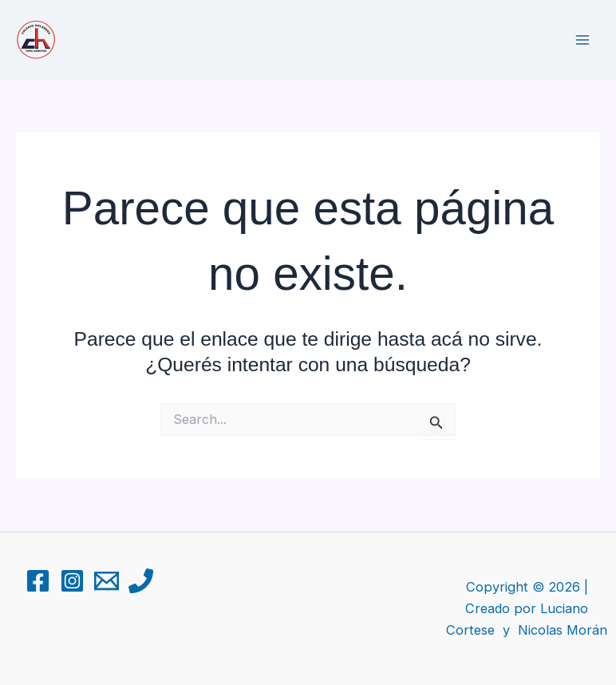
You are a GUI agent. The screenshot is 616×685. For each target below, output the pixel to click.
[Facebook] (38, 581)
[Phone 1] (141, 581)
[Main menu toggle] (582, 40)
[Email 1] (107, 581)
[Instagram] (72, 581)
